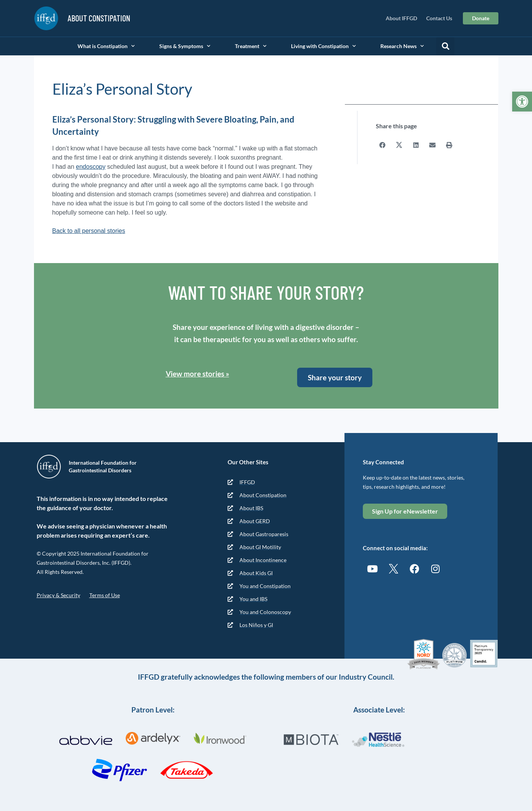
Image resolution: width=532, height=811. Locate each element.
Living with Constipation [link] (323, 46)
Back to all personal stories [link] (89, 231)
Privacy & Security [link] (58, 595)
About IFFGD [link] (401, 18)
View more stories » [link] (197, 374)
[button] (445, 46)
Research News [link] (402, 46)
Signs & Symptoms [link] (185, 46)
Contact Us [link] (439, 18)
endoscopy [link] (91, 167)
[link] (522, 102)
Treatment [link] (251, 46)
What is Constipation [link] (106, 46)
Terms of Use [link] (105, 595)
